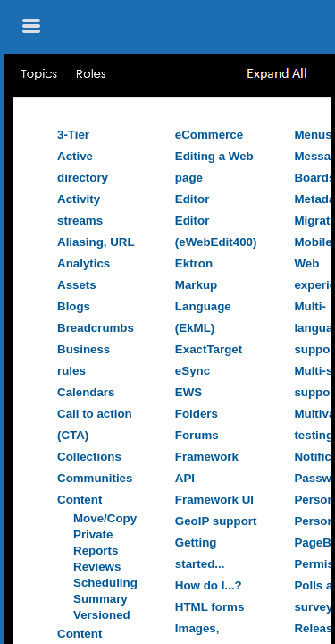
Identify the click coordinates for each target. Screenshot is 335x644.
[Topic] (172, 371)
